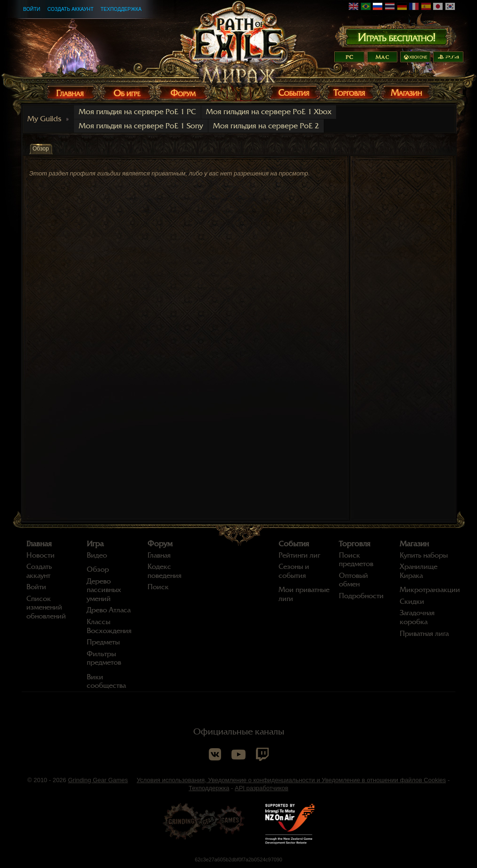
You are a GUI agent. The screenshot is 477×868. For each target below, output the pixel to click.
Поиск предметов (356, 560)
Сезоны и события (294, 571)
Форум (160, 544)
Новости (41, 555)
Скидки (412, 601)
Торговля (355, 544)
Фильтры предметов (104, 658)
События (294, 544)
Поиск (158, 587)
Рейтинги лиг (299, 555)
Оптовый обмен (354, 580)
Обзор (98, 569)
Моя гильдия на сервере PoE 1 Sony (141, 126)
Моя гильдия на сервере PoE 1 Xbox (269, 112)
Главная (39, 544)
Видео (97, 555)
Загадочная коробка (417, 617)
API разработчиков (262, 788)
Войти (32, 9)
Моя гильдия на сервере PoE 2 (266, 126)
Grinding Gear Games (98, 780)
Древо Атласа (109, 610)
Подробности (361, 596)
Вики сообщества (106, 681)
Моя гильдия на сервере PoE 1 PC (137, 112)
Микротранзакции (430, 590)
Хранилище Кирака (419, 571)
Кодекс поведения (164, 571)
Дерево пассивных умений (104, 590)
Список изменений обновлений (46, 607)
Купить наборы (424, 555)
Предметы (103, 642)
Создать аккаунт (70, 9)
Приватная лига (424, 634)
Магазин (414, 544)
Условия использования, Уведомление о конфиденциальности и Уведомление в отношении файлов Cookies (291, 780)
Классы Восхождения (109, 626)
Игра (95, 544)
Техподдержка (121, 9)
